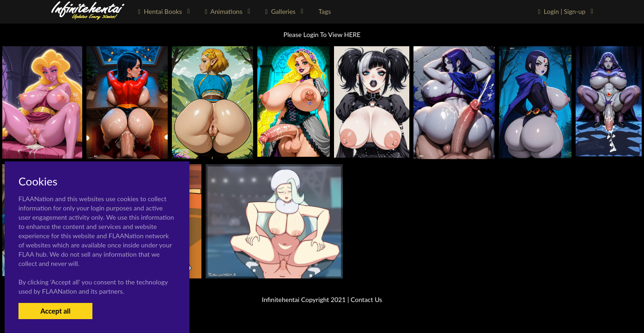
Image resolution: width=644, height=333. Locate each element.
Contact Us (366, 299)
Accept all (55, 311)
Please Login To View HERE (322, 34)
